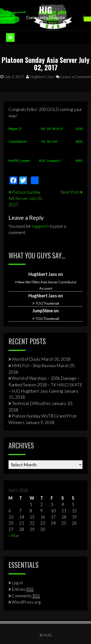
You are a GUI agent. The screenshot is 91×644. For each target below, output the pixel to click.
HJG (46, 10)
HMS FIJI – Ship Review (34, 366)
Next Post (70, 192)
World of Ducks (26, 359)
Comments (26, 596)
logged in (40, 226)
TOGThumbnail (47, 303)
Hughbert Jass (40, 77)
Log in (17, 583)
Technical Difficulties (31, 403)
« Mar (14, 535)
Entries (23, 589)
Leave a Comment (73, 77)
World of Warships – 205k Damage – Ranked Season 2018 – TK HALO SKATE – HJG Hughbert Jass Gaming (45, 384)
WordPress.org (26, 602)
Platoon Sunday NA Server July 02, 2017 (26, 198)
